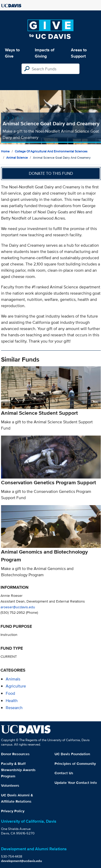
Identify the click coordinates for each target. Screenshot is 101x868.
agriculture (16, 686)
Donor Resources (15, 754)
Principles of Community (75, 764)
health (12, 701)
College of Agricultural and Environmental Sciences (51, 151)
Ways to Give (12, 53)
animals (13, 679)
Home (5, 151)
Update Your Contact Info (76, 783)
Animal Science (17, 157)
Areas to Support (79, 53)
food (10, 693)
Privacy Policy (13, 811)
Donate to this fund (51, 173)
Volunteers (10, 785)
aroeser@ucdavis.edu (18, 607)
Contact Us (64, 773)
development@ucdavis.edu (22, 861)
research (14, 708)
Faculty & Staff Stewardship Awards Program (18, 770)
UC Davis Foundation (72, 754)
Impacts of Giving (45, 53)
